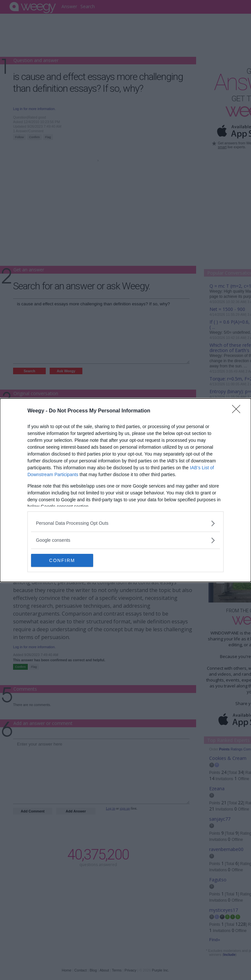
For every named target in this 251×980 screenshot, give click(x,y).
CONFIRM (62, 560)
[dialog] (125, 490)
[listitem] (125, 523)
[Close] (238, 411)
